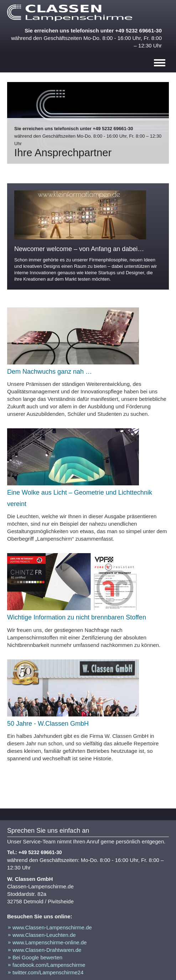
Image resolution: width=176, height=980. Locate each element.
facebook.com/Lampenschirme (49, 965)
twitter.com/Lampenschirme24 (48, 972)
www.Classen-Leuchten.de (44, 935)
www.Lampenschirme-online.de (50, 942)
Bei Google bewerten (37, 957)
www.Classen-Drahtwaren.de (47, 950)
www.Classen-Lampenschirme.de (52, 927)
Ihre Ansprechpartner (63, 153)
